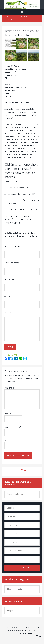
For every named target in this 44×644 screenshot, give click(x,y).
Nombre (8, 414)
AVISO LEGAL (31, 630)
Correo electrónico (13, 427)
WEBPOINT (29, 633)
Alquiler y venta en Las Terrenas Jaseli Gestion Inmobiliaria (22, 5)
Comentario (10, 388)
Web (6, 440)
